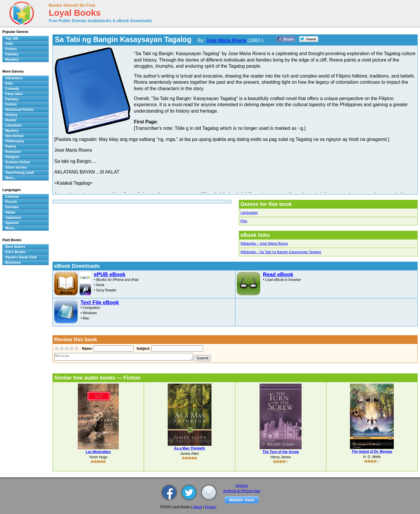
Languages (249, 213)
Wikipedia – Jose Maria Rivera (264, 244)
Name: (87, 349)
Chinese (12, 197)
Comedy (12, 89)
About (197, 507)
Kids (9, 44)
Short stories (16, 167)
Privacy (210, 507)
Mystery (12, 60)
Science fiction (18, 162)
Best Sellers (15, 247)
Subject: (143, 349)
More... (11, 178)
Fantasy (12, 54)
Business (13, 263)
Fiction (11, 49)
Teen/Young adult (20, 173)
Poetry (11, 146)
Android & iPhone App (242, 491)
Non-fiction (14, 136)
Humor (11, 120)
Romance (13, 152)
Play (244, 221)
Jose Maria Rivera (226, 40)
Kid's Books (15, 252)
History (11, 115)
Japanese (13, 218)
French (11, 202)
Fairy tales (14, 94)
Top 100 (12, 39)
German (12, 207)
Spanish (12, 223)
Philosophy (15, 141)
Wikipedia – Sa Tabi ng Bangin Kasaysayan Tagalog (281, 252)
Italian (10, 212)
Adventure (14, 78)
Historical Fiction (19, 110)
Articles (242, 486)
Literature (13, 125)
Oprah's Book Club (21, 257)
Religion (12, 157)
